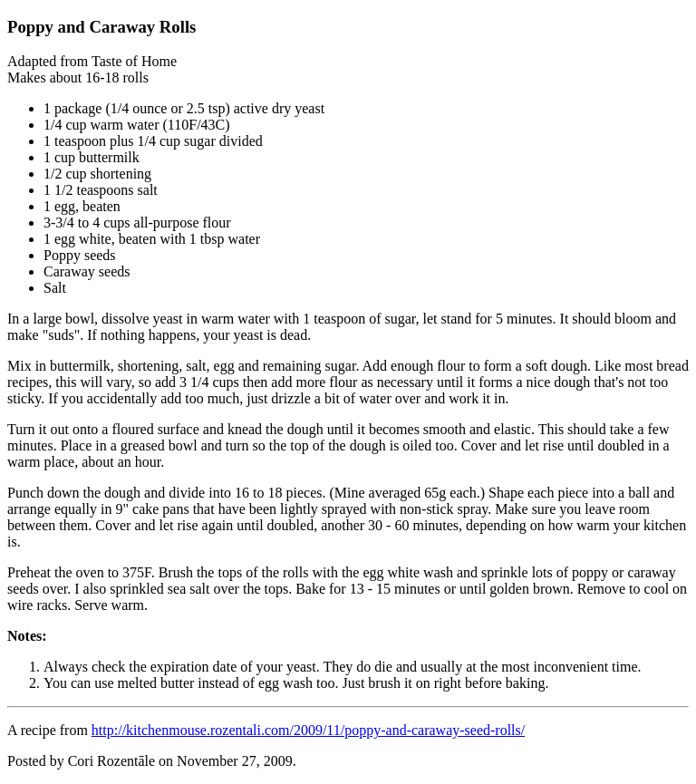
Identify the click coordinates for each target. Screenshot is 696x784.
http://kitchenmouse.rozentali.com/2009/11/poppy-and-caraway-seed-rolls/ (308, 730)
